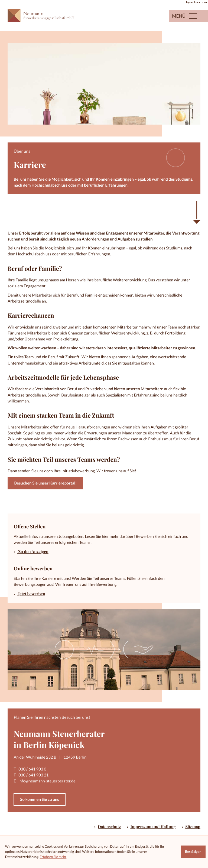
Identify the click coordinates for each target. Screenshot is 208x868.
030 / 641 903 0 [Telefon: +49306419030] (32, 769)
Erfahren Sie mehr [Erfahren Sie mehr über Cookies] (53, 857)
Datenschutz (109, 827)
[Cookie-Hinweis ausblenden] (193, 852)
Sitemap (193, 827)
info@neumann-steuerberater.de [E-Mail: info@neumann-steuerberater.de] (47, 781)
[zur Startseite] (44, 15)
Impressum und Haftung (153, 827)
